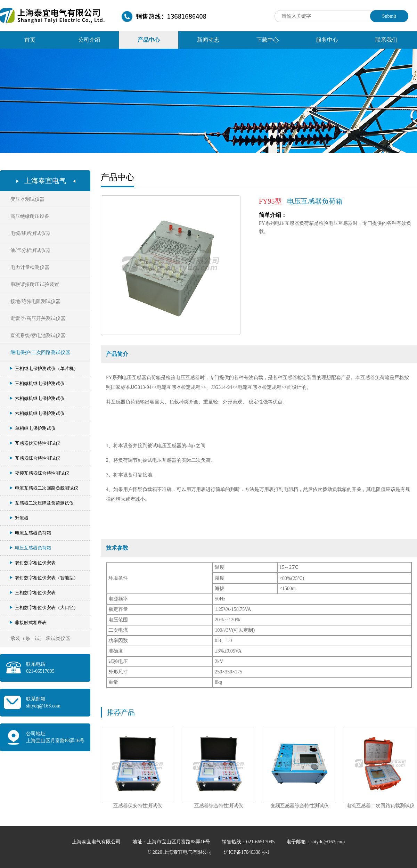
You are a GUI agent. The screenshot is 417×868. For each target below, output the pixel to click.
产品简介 (117, 354)
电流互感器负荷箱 (30, 533)
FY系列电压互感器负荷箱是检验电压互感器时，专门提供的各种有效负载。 (335, 223)
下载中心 (268, 40)
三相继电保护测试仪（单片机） (44, 369)
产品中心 (149, 40)
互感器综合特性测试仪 (35, 458)
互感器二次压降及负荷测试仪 (42, 503)
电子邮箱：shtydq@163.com (316, 842)
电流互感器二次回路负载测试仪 (44, 488)
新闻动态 (208, 40)
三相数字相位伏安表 (33, 593)
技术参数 (117, 548)
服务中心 (327, 40)
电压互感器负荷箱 (30, 548)
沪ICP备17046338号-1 (247, 852)
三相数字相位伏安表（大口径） (44, 608)
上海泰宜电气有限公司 (97, 842)
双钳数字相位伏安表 (33, 563)
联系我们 (386, 40)
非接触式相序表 (28, 623)
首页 (30, 40)
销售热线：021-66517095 (249, 842)
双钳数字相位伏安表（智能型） (44, 578)
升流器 (19, 518)
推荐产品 (121, 712)
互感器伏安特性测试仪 (35, 443)
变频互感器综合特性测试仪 (39, 473)
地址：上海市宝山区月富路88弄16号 (172, 842)
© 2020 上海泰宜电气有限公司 (181, 852)
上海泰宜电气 (45, 181)
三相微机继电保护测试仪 (37, 383)
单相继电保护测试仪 (33, 428)
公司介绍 (89, 40)
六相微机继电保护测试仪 (37, 398)
